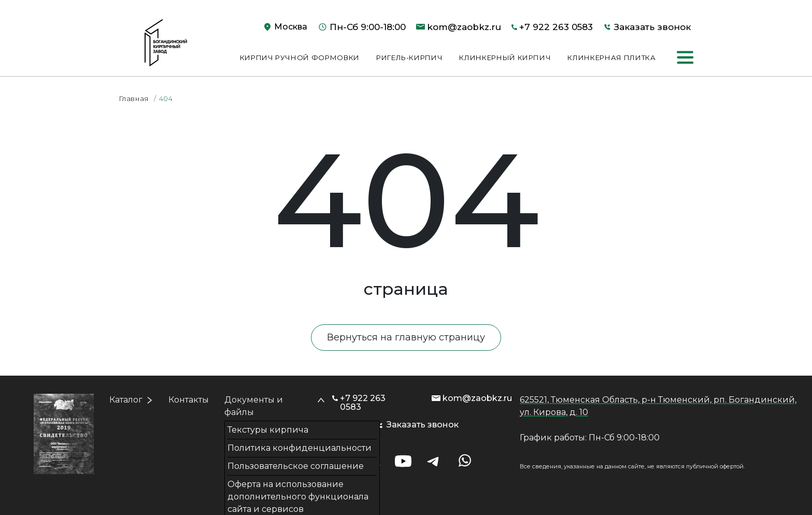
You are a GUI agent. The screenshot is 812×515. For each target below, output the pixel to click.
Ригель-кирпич (409, 58)
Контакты (189, 400)
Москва (291, 27)
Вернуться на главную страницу (406, 337)
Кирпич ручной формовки (300, 58)
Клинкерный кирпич (505, 58)
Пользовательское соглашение (296, 466)
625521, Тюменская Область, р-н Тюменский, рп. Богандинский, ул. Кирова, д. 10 (658, 406)
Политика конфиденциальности (300, 448)
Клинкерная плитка (611, 58)
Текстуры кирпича (268, 430)
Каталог (126, 400)
